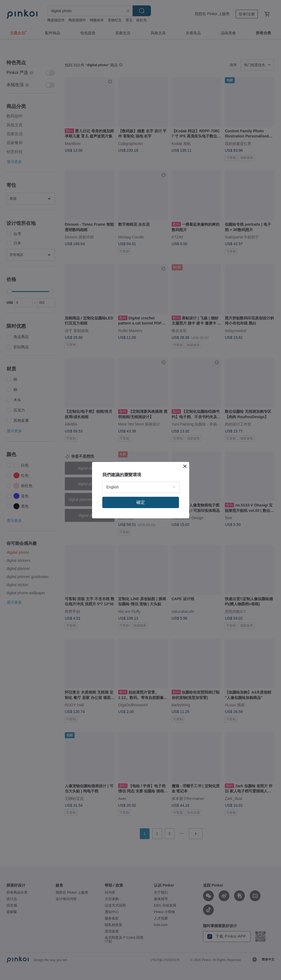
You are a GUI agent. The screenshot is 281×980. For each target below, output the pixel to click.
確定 (141, 502)
